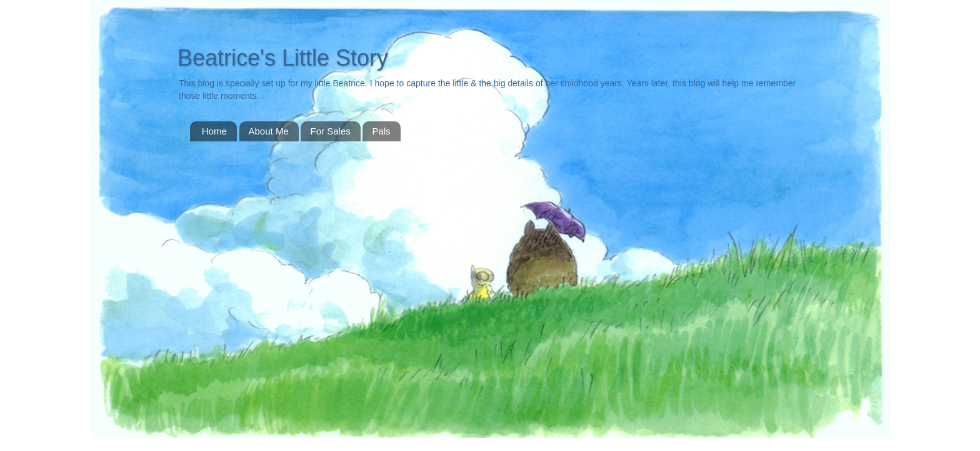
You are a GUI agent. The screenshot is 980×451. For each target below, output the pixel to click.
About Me (269, 131)
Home (214, 131)
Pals (381, 131)
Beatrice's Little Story (283, 58)
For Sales (330, 131)
